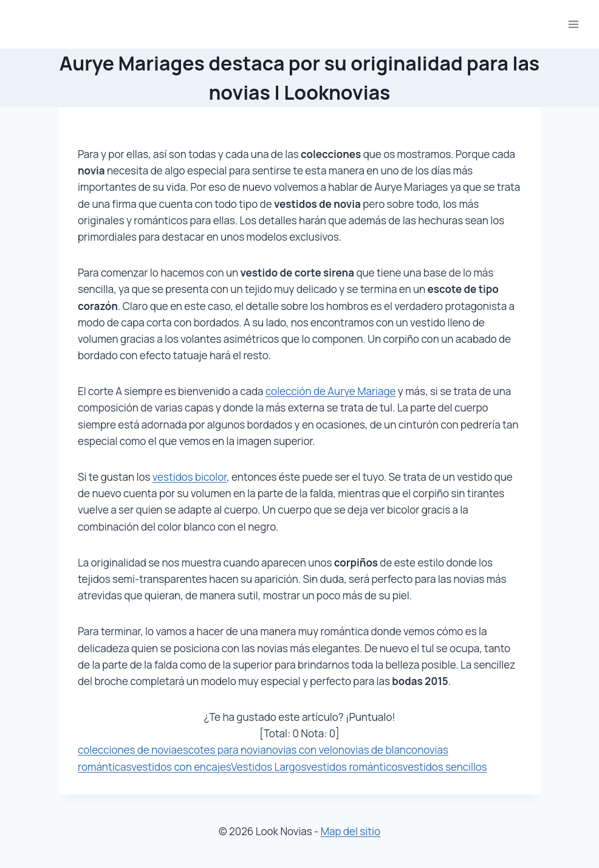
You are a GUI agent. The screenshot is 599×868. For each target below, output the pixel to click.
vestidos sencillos (445, 767)
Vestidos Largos (269, 767)
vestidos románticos (354, 767)
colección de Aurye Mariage (330, 391)
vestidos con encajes (181, 767)
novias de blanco (378, 750)
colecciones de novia (127, 750)
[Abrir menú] (573, 24)
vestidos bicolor (190, 477)
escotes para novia (221, 750)
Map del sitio (351, 831)
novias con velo (302, 750)
